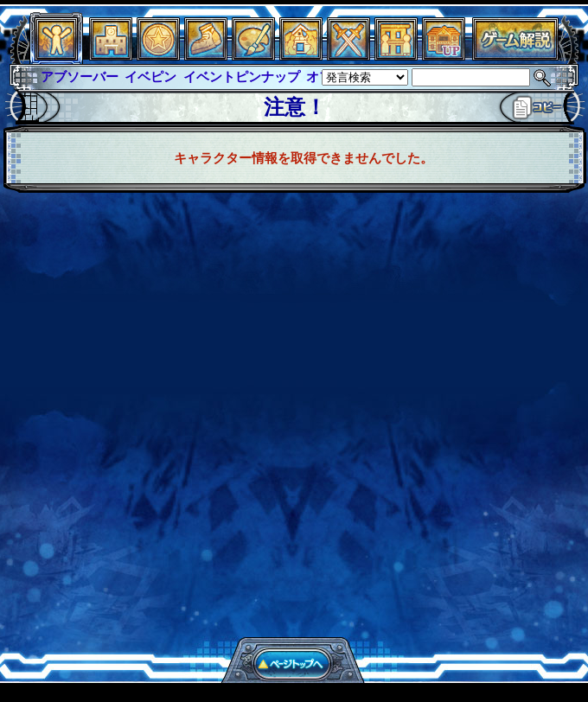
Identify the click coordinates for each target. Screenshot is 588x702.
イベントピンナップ (242, 77)
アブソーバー (80, 77)
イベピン (150, 77)
